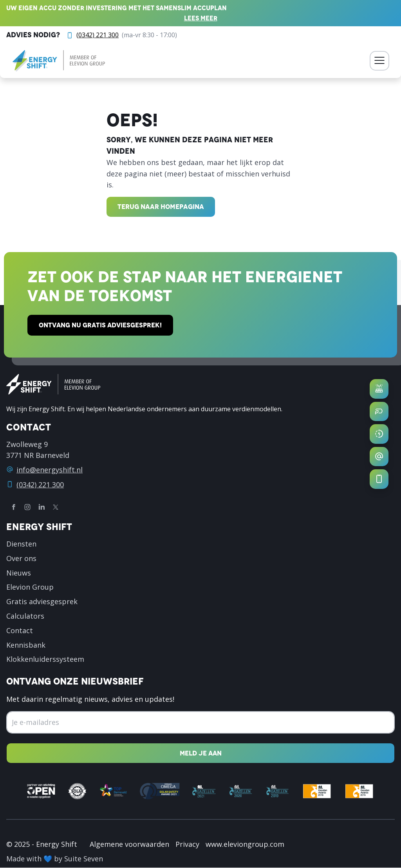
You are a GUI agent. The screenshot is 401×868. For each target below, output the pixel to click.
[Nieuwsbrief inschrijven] (200, 753)
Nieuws (19, 573)
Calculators (25, 616)
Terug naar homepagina (161, 207)
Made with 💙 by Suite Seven (55, 859)
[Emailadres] (200, 722)
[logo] (59, 61)
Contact (20, 630)
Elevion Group (30, 587)
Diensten (21, 544)
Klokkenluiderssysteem (45, 659)
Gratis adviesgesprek (42, 602)
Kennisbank (26, 645)
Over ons (21, 558)
